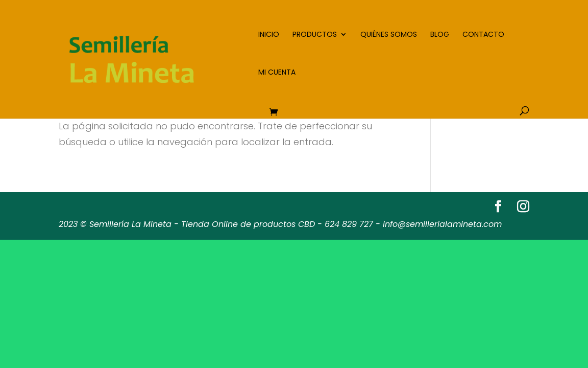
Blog (440, 35)
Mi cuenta (277, 73)
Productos (315, 35)
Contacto (483, 35)
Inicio (269, 35)
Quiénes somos (389, 35)
